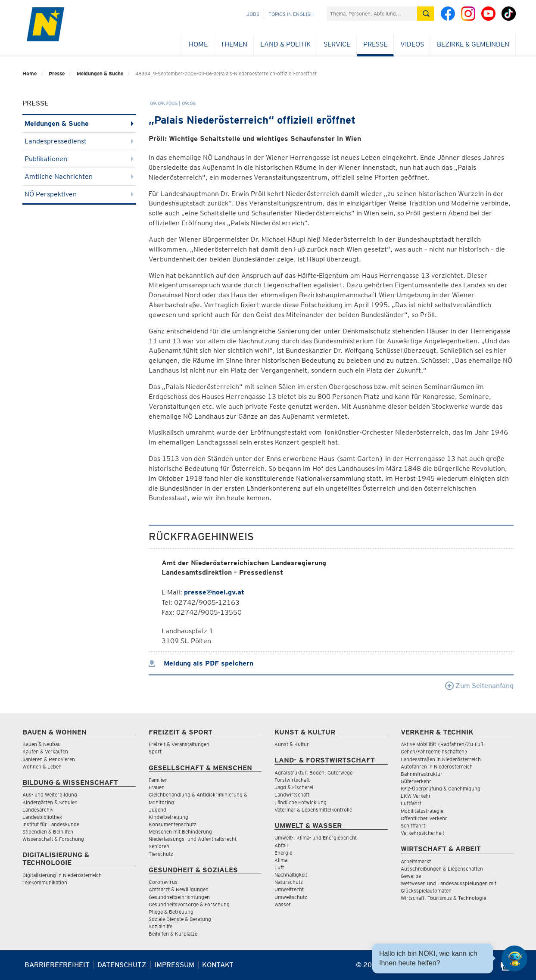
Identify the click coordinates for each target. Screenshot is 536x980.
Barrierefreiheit (57, 965)
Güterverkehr (416, 781)
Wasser (283, 904)
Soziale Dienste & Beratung (180, 919)
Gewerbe (411, 876)
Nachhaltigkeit (291, 875)
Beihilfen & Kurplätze (173, 934)
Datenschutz (122, 965)
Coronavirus (163, 882)
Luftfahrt (411, 803)
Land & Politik (285, 44)
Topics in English (291, 14)
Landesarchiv (38, 810)
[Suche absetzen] (426, 14)
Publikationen (79, 159)
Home (198, 44)
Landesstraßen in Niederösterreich (441, 759)
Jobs (253, 14)
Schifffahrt (413, 826)
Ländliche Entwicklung (301, 802)
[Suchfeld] (372, 14)
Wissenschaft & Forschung (53, 839)
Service (337, 44)
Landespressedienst (79, 141)
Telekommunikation (45, 882)
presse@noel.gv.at (214, 592)
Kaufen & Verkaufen (45, 751)
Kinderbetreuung (168, 817)
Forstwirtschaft (292, 780)
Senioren (159, 846)
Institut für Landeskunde (51, 824)
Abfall (281, 845)
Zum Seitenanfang (479, 686)
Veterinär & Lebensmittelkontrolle (313, 810)
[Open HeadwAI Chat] (514, 958)
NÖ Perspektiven (79, 194)
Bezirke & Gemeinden (473, 44)
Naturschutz (289, 882)
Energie (283, 853)
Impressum (174, 965)
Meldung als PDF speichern (201, 663)
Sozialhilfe (160, 926)
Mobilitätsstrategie (422, 811)
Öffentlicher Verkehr (424, 818)
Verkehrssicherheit (422, 833)
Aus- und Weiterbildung (50, 795)
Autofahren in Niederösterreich (437, 767)
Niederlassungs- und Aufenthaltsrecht (193, 839)
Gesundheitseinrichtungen (179, 897)
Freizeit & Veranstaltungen (179, 744)
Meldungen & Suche (100, 73)
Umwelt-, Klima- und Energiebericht (316, 838)
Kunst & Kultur (292, 744)
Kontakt (218, 965)
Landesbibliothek (42, 817)
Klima (281, 860)
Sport (155, 751)
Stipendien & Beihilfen (48, 832)
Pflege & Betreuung (171, 912)
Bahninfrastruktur (422, 774)
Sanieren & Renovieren (49, 759)
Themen (234, 44)
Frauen (157, 787)
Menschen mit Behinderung (180, 832)
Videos (412, 44)
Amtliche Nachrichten (79, 176)
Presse (375, 44)
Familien (158, 780)
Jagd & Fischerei (294, 787)
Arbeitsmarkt (416, 861)
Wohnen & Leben (42, 767)
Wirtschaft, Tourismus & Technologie (443, 898)
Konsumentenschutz (173, 824)
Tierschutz (161, 854)
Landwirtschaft (292, 795)
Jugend (157, 810)
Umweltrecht (289, 889)
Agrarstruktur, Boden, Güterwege (313, 773)
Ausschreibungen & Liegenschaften (442, 869)
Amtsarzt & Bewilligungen (179, 889)
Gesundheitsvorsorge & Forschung (189, 904)
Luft (279, 867)
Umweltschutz (291, 897)
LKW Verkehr (416, 796)
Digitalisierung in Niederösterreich (62, 875)
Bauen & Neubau (42, 744)
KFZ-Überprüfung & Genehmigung (441, 789)
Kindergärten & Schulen (50, 802)
